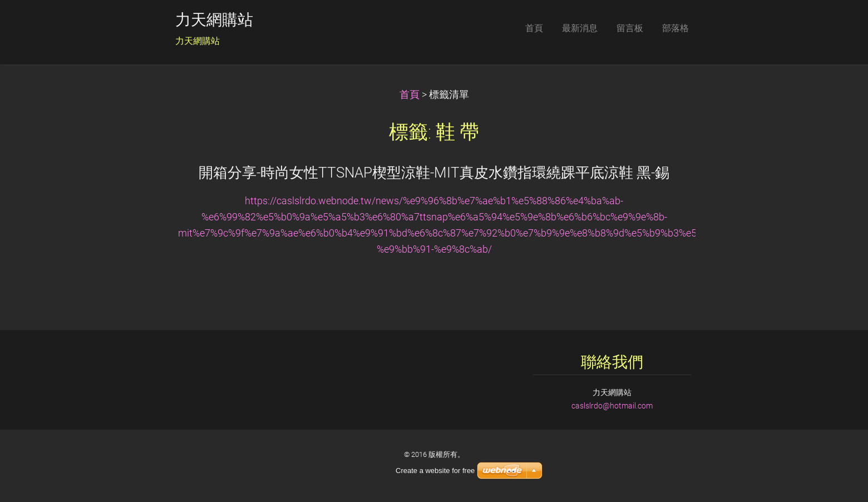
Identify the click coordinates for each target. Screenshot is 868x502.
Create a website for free (435, 471)
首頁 (410, 95)
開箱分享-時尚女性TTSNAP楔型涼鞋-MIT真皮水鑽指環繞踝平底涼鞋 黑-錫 (434, 173)
